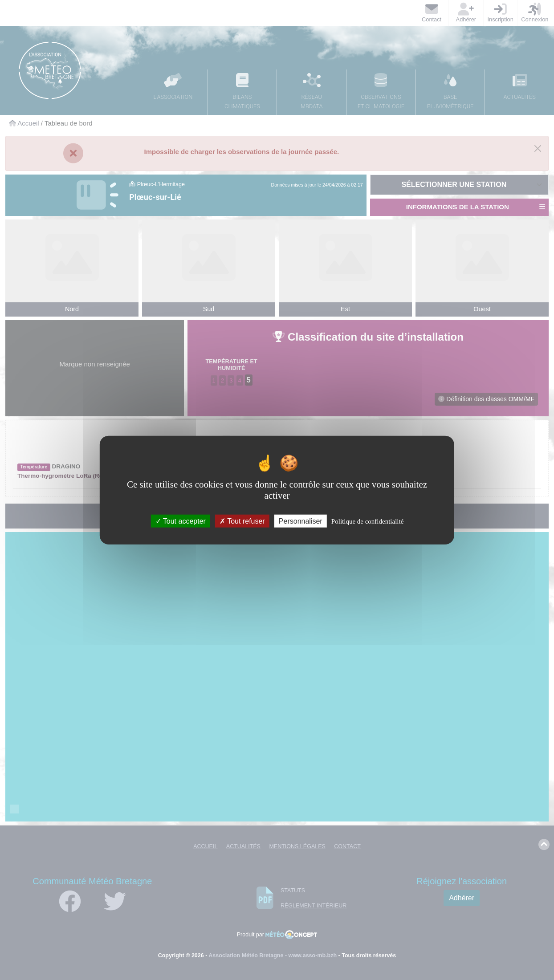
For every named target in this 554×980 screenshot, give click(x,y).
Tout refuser (242, 521)
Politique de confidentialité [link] (367, 521)
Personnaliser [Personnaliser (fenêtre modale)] (301, 521)
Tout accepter (181, 521)
